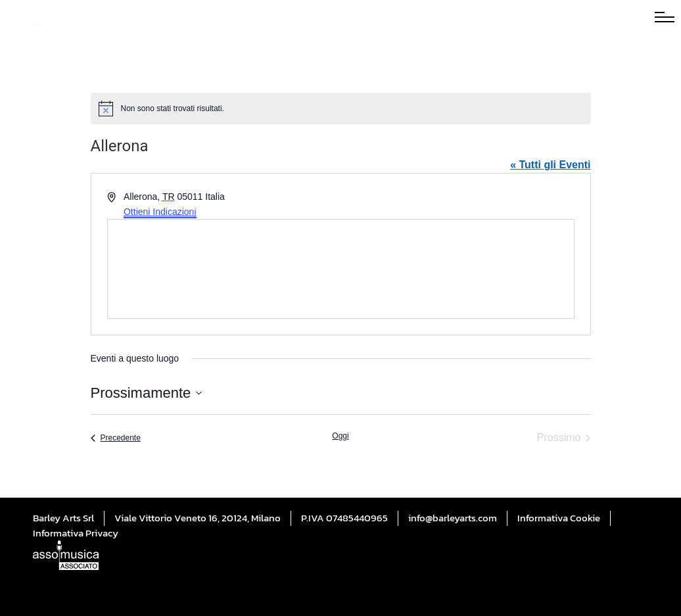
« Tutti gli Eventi (550, 165)
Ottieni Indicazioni (160, 212)
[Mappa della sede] (341, 269)
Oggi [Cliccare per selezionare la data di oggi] (340, 436)
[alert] (341, 108)
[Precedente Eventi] (116, 438)
